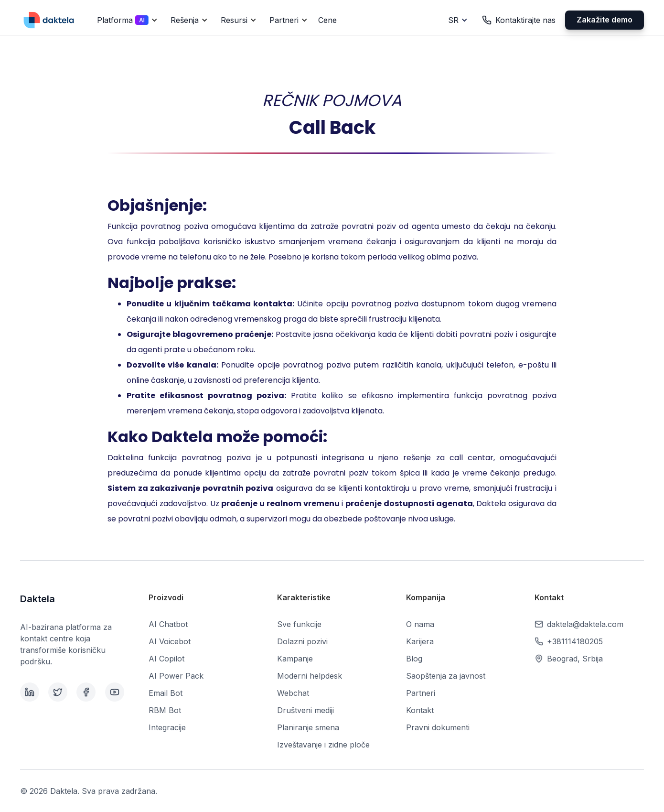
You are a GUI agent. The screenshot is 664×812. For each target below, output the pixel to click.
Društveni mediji (305, 710)
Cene (327, 20)
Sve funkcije (299, 624)
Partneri (421, 693)
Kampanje (295, 659)
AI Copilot (166, 659)
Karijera (420, 641)
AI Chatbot (168, 624)
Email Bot (166, 693)
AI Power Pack (176, 676)
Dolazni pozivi (302, 641)
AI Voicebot (170, 641)
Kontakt (420, 710)
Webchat (293, 693)
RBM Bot (165, 710)
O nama (420, 624)
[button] (126, 20)
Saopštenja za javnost (446, 676)
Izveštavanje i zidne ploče (323, 745)
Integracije (167, 727)
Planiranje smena (308, 727)
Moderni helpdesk (310, 676)
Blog (414, 659)
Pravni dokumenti (438, 727)
